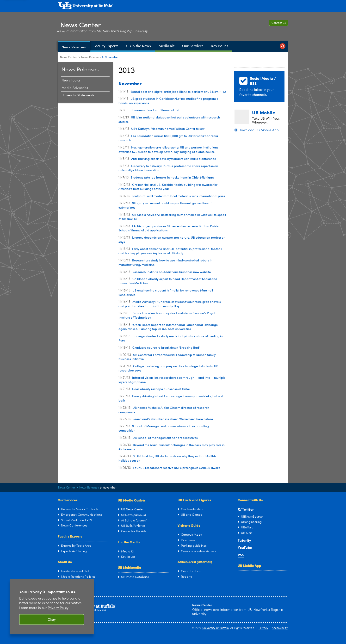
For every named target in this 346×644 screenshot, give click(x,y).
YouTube (245, 547)
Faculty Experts (70, 536)
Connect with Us (250, 500)
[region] (52, 607)
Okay (52, 619)
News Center (83, 24)
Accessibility (280, 628)
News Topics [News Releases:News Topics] (71, 80)
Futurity (244, 540)
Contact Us (279, 23)
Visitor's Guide (189, 525)
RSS (241, 555)
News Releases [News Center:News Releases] (91, 57)
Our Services (68, 500)
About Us (65, 562)
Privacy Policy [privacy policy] (58, 608)
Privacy (263, 628)
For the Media (129, 542)
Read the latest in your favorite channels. (257, 92)
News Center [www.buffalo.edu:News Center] (69, 57)
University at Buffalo (216, 628)
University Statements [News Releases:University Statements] (78, 95)
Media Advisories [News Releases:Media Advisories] (75, 88)
